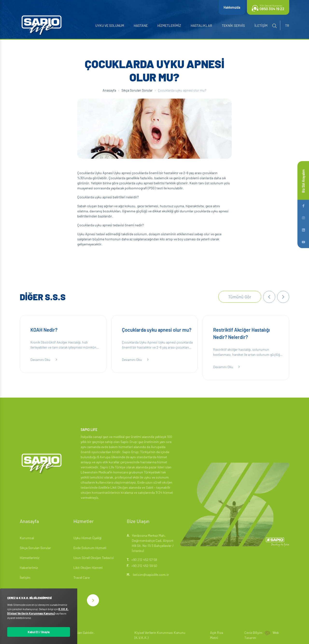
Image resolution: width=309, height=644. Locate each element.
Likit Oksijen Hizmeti (88, 568)
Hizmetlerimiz (169, 25)
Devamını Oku (44, 360)
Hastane (141, 25)
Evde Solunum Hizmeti (90, 548)
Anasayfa (109, 90)
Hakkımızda (232, 7)
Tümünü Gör (240, 297)
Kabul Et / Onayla (39, 632)
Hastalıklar (201, 25)
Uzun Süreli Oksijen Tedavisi (94, 558)
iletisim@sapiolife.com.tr (148, 575)
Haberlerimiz (29, 568)
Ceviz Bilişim (253, 633)
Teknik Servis (233, 25)
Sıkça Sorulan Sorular (137, 90)
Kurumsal (27, 538)
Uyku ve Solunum (110, 25)
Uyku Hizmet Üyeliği (87, 538)
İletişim (261, 25)
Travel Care (81, 577)
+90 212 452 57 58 (144, 560)
